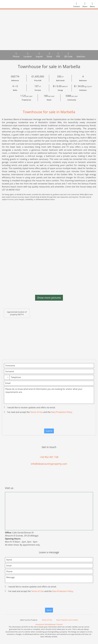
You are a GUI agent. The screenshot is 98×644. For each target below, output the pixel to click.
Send (49, 610)
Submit (49, 431)
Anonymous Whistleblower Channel (49, 624)
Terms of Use (36, 412)
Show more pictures (49, 298)
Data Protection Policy (62, 412)
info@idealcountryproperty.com (49, 464)
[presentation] (49, 422)
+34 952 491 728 (49, 457)
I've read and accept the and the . (38, 412)
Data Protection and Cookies (67, 620)
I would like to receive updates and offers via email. (30, 407)
